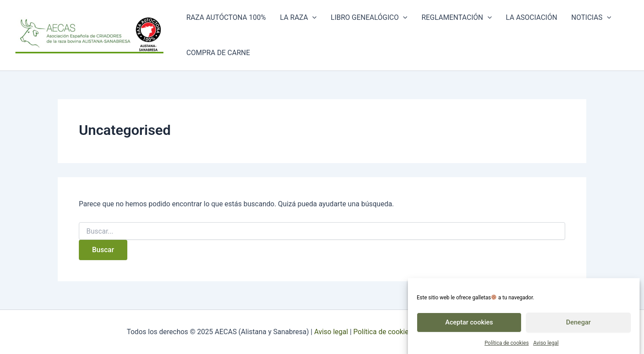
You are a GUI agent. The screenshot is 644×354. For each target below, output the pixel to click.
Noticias (591, 18)
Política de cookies (507, 346)
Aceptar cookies (469, 325)
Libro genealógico (369, 18)
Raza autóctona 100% (226, 17)
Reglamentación (457, 18)
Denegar (578, 325)
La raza (298, 18)
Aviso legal (546, 346)
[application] (312, 18)
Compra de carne (218, 53)
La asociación (531, 17)
